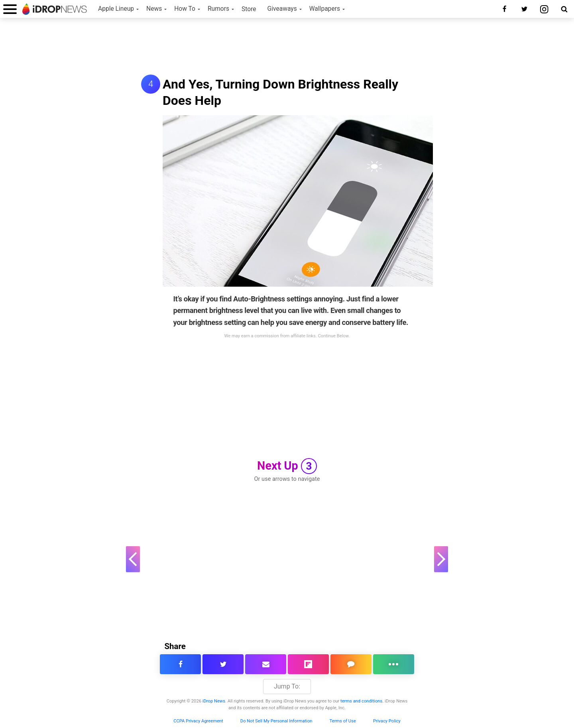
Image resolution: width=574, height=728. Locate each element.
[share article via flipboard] (308, 664)
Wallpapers (325, 9)
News (154, 9)
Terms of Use (343, 721)
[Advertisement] (287, 47)
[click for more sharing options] (394, 664)
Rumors (218, 9)
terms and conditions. (362, 701)
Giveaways (282, 9)
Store (249, 9)
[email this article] (266, 664)
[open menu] (10, 9)
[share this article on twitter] (223, 664)
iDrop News (214, 701)
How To (185, 9)
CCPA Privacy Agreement (198, 721)
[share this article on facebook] (180, 664)
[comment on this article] (351, 664)
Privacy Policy (387, 721)
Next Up (287, 466)
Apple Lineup (116, 9)
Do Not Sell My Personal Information (276, 721)
